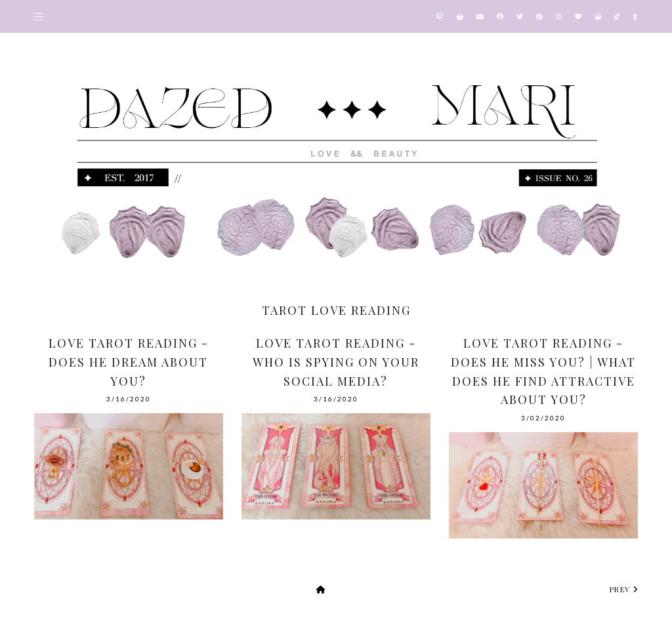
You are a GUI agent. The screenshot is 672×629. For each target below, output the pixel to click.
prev (624, 589)
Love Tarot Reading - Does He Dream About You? (129, 362)
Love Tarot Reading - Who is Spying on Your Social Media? (336, 362)
